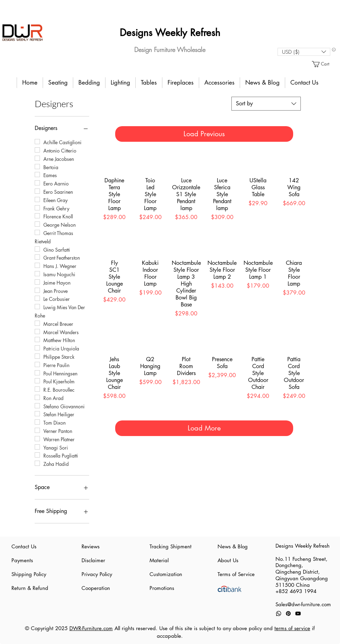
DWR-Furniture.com (91, 628)
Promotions (162, 588)
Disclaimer (93, 560)
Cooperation (96, 588)
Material (159, 560)
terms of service (292, 628)
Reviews (91, 546)
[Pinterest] (288, 613)
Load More (204, 428)
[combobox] (266, 104)
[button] (304, 52)
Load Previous (204, 134)
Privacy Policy (97, 574)
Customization (166, 574)
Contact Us (24, 546)
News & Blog (233, 546)
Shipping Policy (29, 574)
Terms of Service (236, 574)
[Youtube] (298, 613)
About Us (228, 560)
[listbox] (304, 52)
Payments (22, 560)
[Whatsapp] (279, 613)
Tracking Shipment (170, 546)
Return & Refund (30, 588)
